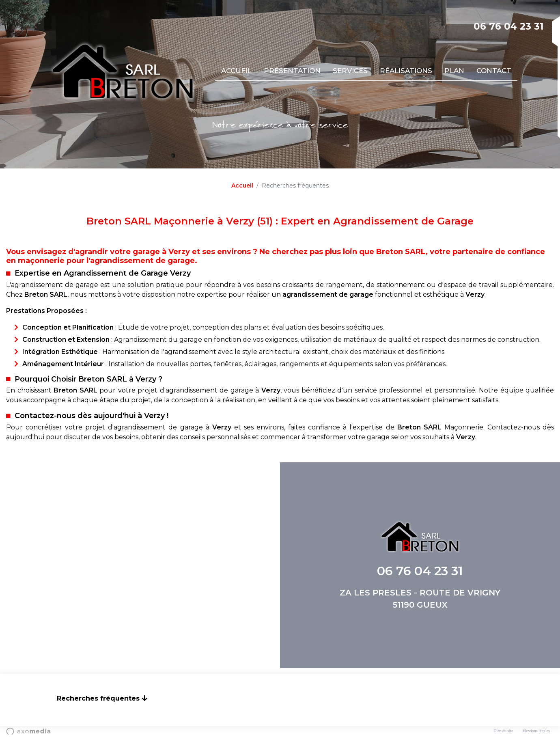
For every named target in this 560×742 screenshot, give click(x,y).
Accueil (236, 71)
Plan (454, 71)
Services (350, 71)
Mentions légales (536, 731)
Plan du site (504, 731)
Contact (494, 71)
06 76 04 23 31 (509, 26)
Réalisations (406, 71)
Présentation (292, 71)
